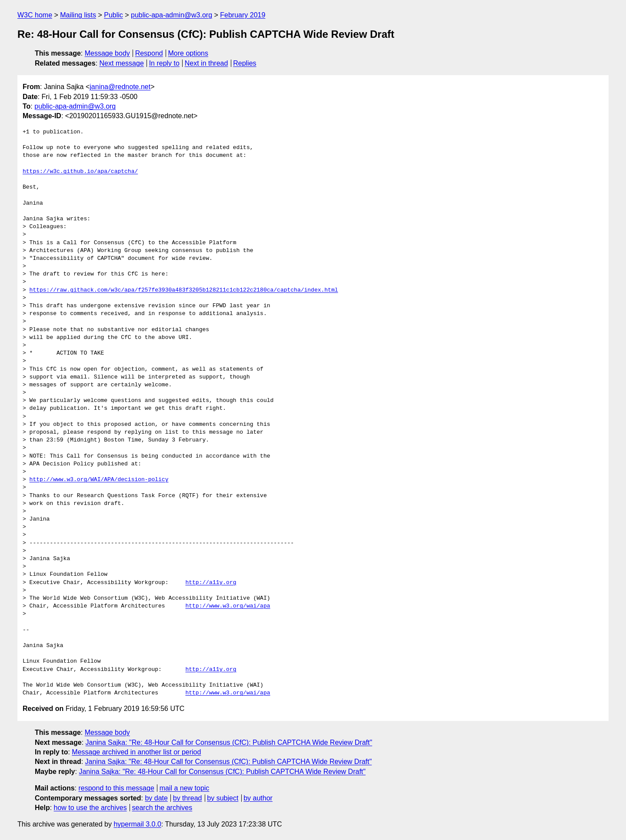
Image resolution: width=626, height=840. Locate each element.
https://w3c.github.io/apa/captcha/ (80, 172)
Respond (149, 53)
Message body (107, 53)
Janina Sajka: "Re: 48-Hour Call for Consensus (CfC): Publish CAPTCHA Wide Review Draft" (229, 742)
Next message (122, 63)
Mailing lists (78, 15)
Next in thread (206, 63)
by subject (223, 798)
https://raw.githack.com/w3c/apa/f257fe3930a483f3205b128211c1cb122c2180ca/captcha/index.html (184, 290)
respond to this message (116, 788)
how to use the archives (90, 808)
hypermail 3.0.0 (137, 824)
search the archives (162, 808)
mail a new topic (185, 788)
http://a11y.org (211, 583)
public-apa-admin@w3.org (171, 15)
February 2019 (243, 15)
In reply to (164, 63)
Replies (245, 63)
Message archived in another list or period (136, 752)
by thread (188, 798)
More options (188, 53)
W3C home (35, 15)
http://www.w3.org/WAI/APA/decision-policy (99, 480)
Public (113, 15)
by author (258, 798)
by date (156, 798)
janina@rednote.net (120, 87)
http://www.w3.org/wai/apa (228, 606)
